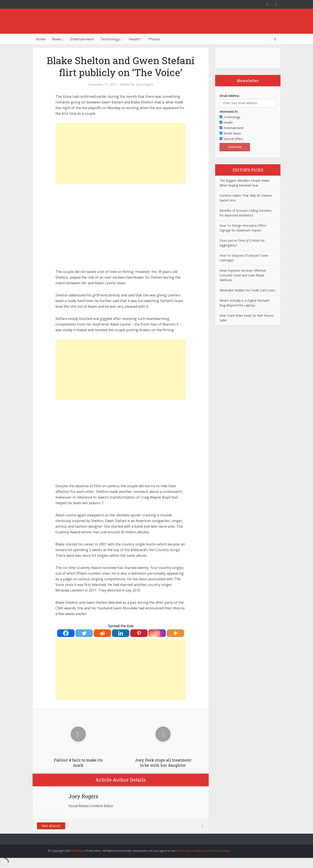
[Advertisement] (121, 153)
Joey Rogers (145, 85)
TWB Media (78, 851)
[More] (175, 633)
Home (41, 39)
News (57, 39)
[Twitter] (84, 633)
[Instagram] (157, 633)
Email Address (229, 96)
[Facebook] (66, 633)
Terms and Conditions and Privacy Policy (203, 851)
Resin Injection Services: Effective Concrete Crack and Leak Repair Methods (243, 275)
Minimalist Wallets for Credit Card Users (247, 290)
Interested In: (229, 112)
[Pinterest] (139, 633)
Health (134, 39)
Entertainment (82, 39)
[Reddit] (102, 633)
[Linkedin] (121, 633)
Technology (110, 39)
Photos (154, 39)
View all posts (51, 826)
